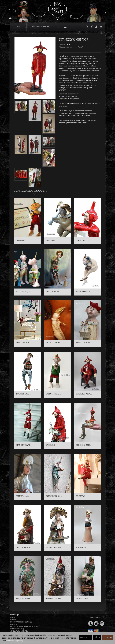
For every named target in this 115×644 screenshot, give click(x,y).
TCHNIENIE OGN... (54, 496)
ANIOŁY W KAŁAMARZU (19, 631)
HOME (19, 27)
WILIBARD (50, 445)
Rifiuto (97, 637)
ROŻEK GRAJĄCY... (24, 291)
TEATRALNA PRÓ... (54, 291)
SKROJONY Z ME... (84, 445)
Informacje (15, 615)
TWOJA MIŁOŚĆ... (23, 394)
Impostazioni (85, 637)
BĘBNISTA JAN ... (23, 496)
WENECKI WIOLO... (54, 598)
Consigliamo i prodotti (30, 191)
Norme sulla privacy (17, 629)
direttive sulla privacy (15, 641)
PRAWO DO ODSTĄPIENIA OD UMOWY (25, 627)
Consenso (108, 637)
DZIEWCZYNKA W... (54, 547)
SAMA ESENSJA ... (53, 394)
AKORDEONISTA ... (84, 291)
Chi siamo (14, 624)
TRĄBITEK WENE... (24, 598)
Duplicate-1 (21, 240)
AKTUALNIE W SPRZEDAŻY (42, 27)
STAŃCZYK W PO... (84, 240)
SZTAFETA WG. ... (83, 598)
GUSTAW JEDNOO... (24, 547)
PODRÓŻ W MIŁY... (84, 343)
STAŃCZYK (81, 496)
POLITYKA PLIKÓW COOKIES (21, 622)
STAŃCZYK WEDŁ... (84, 394)
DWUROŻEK (81, 547)
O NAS (13, 618)
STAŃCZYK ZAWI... (24, 445)
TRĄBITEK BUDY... (54, 343)
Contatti (13, 620)
